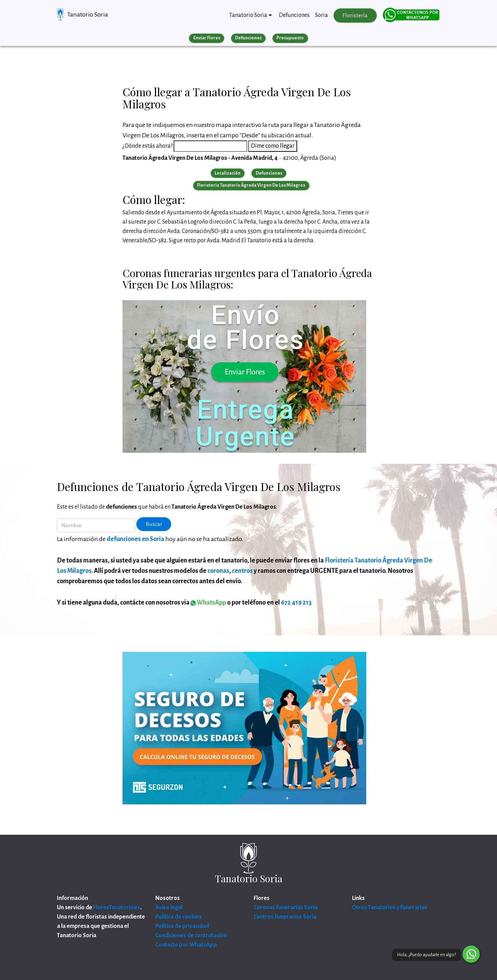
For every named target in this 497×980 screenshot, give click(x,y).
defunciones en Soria (135, 539)
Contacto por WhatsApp (186, 945)
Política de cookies (179, 917)
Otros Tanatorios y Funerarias (390, 908)
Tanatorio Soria (88, 14)
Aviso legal (169, 908)
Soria (321, 15)
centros (242, 571)
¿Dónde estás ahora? (148, 146)
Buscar (154, 524)
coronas (218, 571)
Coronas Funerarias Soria (286, 908)
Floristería (355, 16)
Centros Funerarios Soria (285, 917)
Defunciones (294, 15)
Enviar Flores (207, 38)
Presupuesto (290, 38)
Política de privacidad (182, 926)
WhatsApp (208, 602)
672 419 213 (296, 602)
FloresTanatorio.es (117, 908)
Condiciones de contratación (191, 935)
